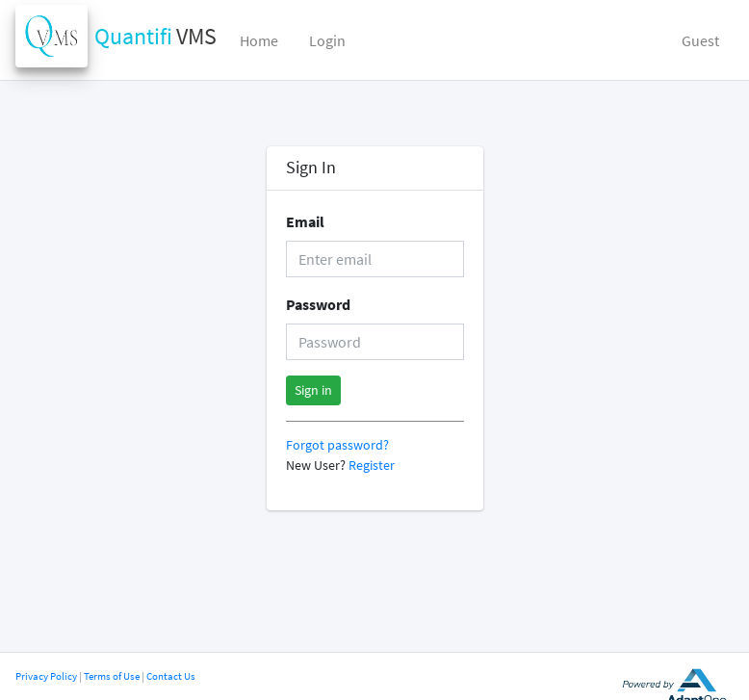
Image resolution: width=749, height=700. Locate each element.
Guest (700, 40)
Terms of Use (112, 676)
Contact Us (171, 676)
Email (305, 221)
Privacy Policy (46, 676)
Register (372, 466)
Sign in (313, 390)
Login (327, 40)
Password (318, 304)
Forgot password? (337, 445)
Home (259, 40)
